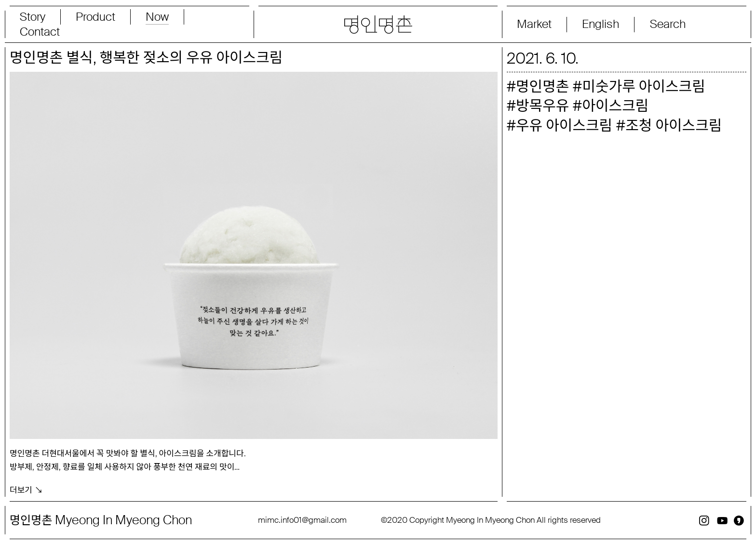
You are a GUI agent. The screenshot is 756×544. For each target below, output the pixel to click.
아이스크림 (615, 106)
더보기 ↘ (26, 489)
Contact (40, 32)
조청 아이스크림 (674, 126)
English (601, 24)
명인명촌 (542, 86)
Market (534, 24)
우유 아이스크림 (564, 126)
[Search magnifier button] (690, 24)
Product (95, 17)
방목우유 (542, 106)
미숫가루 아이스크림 (643, 86)
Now (157, 17)
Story (33, 17)
